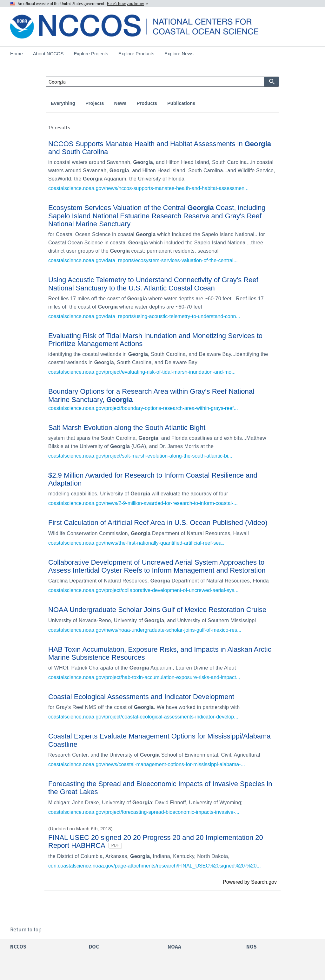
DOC (94, 947)
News (120, 103)
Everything (63, 103)
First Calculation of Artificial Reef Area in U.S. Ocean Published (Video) (158, 523)
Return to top (26, 929)
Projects (95, 103)
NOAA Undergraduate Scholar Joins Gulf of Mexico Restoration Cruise (157, 610)
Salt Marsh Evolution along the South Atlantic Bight (127, 428)
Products (147, 103)
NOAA (174, 947)
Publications (181, 103)
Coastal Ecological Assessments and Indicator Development (141, 697)
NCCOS (18, 947)
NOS (252, 947)
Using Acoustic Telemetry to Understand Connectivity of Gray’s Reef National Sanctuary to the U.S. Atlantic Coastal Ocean (153, 284)
